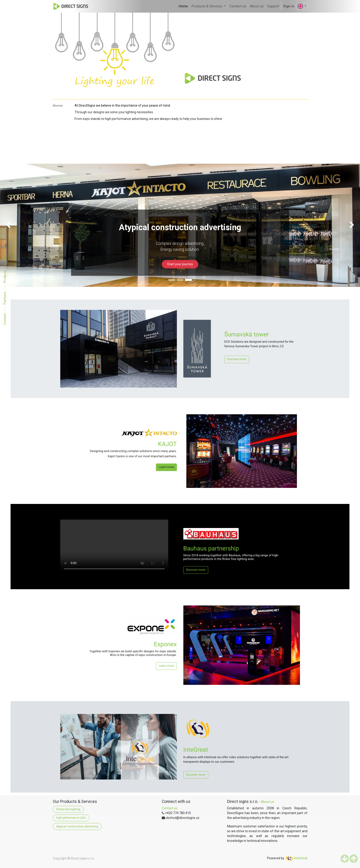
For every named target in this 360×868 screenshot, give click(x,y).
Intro (5, 257)
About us (267, 802)
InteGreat (301, 858)
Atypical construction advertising (77, 827)
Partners (5, 298)
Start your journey (180, 264)
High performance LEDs (71, 818)
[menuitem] (183, 6)
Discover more (211, 354)
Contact (5, 319)
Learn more (173, 460)
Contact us (170, 808)
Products (5, 276)
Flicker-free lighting (68, 809)
